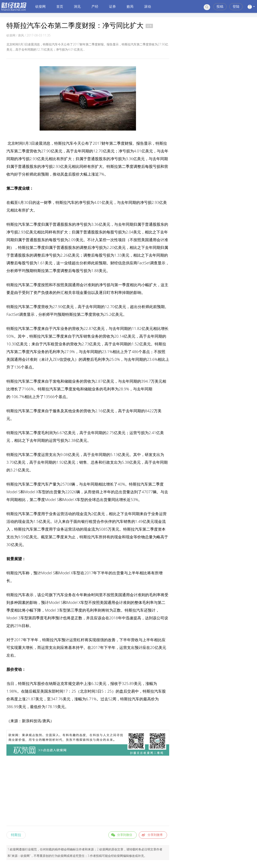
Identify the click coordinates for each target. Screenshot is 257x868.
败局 (130, 6)
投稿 (220, 6)
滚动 (148, 6)
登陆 (236, 6)
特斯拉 (16, 835)
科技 (33, 721)
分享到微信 (125, 835)
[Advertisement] (88, 791)
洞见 (77, 6)
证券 (112, 6)
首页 (60, 6)
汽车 (70, 143)
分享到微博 (155, 835)
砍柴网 (40, 6)
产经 (95, 6)
